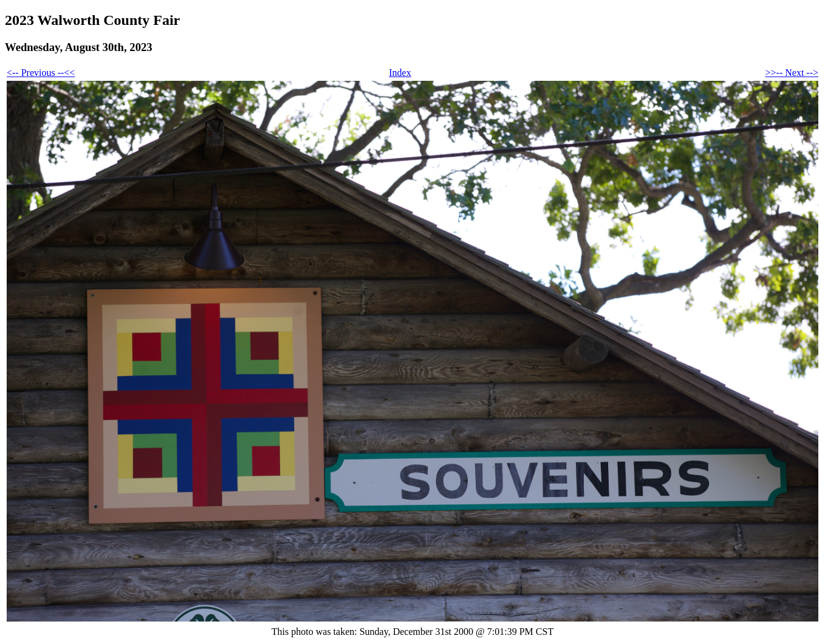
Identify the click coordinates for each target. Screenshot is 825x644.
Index (400, 73)
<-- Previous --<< (41, 73)
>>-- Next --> (792, 73)
